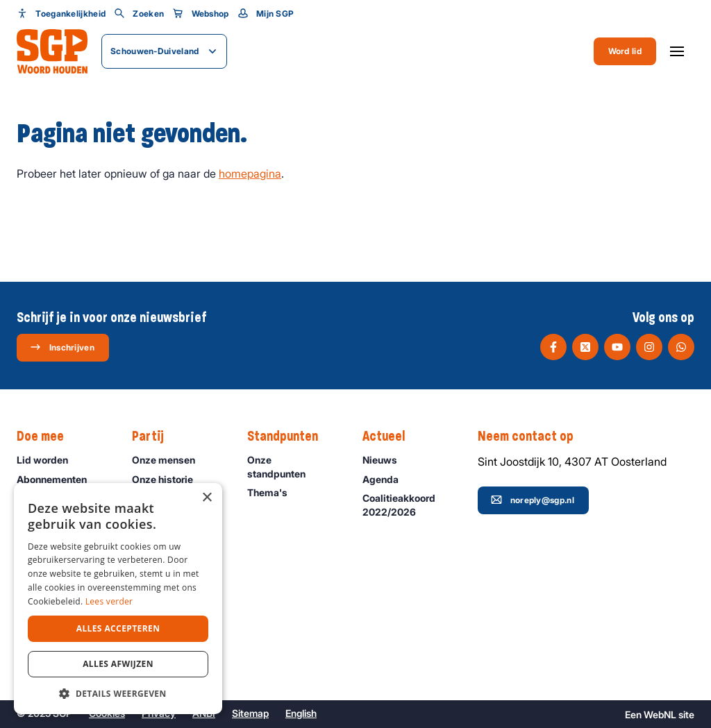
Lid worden (49, 460)
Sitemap (250, 713)
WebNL (660, 714)
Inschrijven (62, 347)
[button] (118, 693)
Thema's (274, 492)
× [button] (207, 498)
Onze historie (169, 479)
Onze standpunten (293, 466)
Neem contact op (533, 437)
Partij (155, 437)
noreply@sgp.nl (533, 500)
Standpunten (290, 437)
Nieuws (386, 460)
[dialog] (118, 599)
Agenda (387, 479)
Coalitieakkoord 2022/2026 (409, 505)
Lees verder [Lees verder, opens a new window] (109, 601)
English (301, 713)
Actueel (391, 437)
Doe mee (47, 437)
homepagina (250, 173)
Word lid (625, 51)
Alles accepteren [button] (118, 628)
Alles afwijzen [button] (118, 664)
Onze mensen (170, 460)
